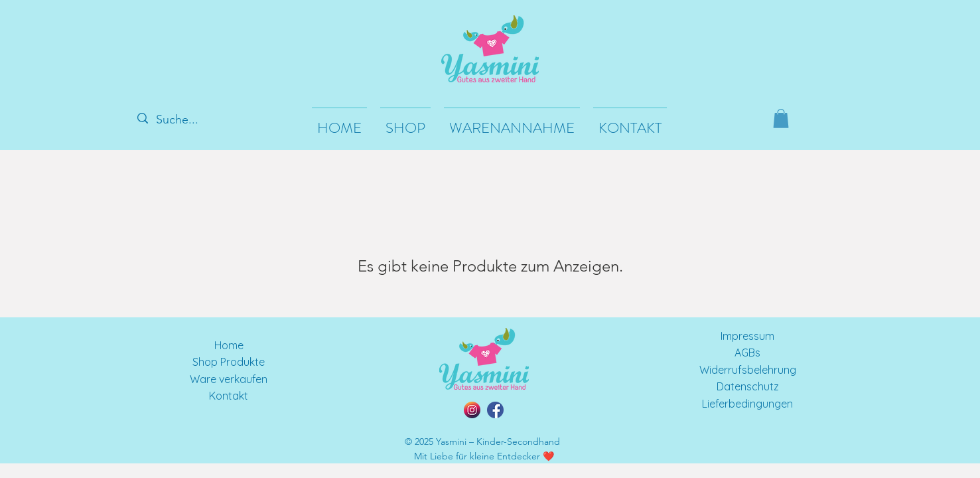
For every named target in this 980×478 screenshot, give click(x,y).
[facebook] (495, 410)
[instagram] (472, 410)
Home (229, 345)
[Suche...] (183, 120)
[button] (781, 119)
